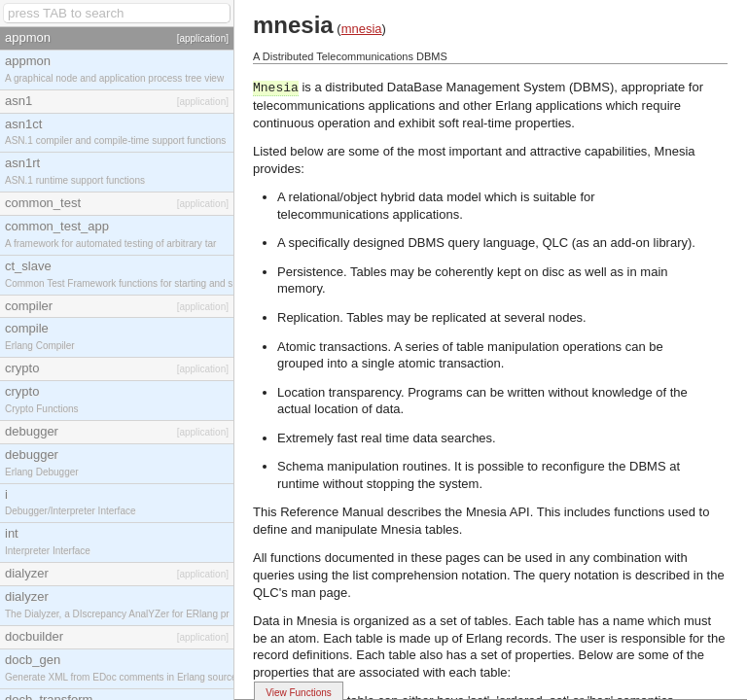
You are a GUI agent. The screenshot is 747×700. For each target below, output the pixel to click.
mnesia (362, 29)
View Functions (299, 693)
